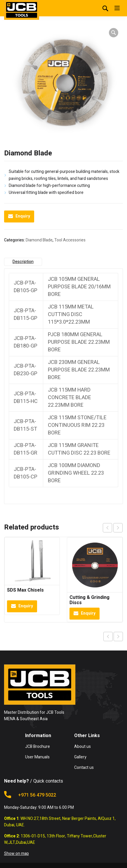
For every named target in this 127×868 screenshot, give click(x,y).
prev (107, 528)
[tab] (23, 262)
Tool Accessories (70, 240)
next (118, 528)
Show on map (16, 854)
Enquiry (23, 216)
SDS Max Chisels (25, 590)
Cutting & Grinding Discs (89, 600)
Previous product (108, 636)
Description (23, 262)
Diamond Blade (39, 240)
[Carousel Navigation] (113, 528)
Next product (118, 636)
